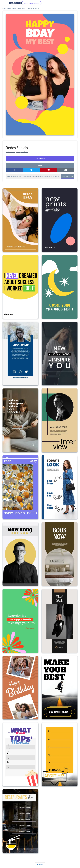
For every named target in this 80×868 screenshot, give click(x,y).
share (40, 165)
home (4, 8)
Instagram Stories (34, 8)
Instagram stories (22, 152)
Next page (40, 864)
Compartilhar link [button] (68, 176)
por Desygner (10, 152)
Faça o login (14, 3)
